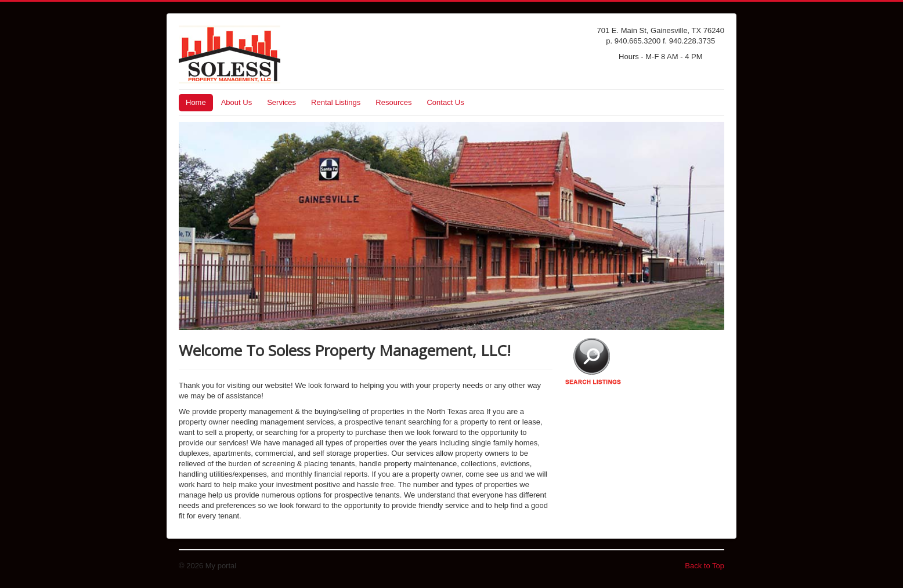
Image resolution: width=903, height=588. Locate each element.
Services (281, 102)
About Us (236, 102)
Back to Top (705, 566)
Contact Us (445, 102)
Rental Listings (336, 102)
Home (196, 102)
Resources (393, 102)
